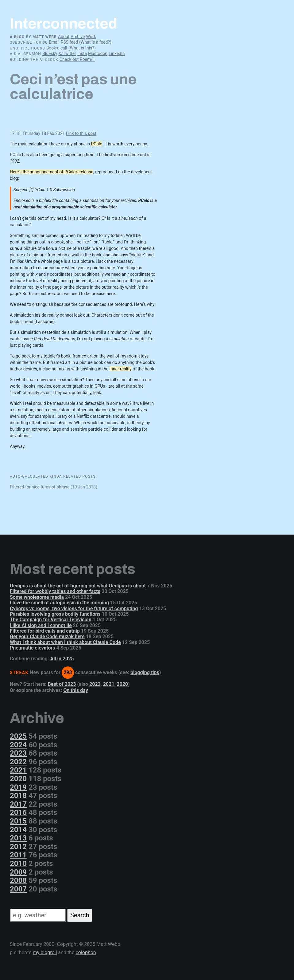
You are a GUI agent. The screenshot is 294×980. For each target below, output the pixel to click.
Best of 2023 (62, 684)
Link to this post (81, 133)
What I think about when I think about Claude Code (65, 642)
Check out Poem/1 (77, 59)
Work (91, 37)
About (64, 37)
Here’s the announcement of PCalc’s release (52, 172)
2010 (18, 863)
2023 (18, 753)
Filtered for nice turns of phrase (40, 487)
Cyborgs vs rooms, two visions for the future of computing (74, 609)
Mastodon (98, 53)
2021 (109, 684)
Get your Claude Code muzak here (47, 636)
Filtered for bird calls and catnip (45, 631)
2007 (18, 889)
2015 (18, 821)
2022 (95, 684)
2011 (18, 855)
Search (80, 915)
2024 (18, 745)
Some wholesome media (37, 597)
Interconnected (64, 24)
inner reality (121, 369)
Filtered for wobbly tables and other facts (55, 591)
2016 (18, 812)
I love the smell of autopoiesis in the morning (59, 603)
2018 (18, 796)
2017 (18, 804)
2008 (18, 880)
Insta (82, 53)
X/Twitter (67, 53)
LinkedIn (117, 53)
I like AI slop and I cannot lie (41, 625)
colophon (86, 952)
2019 (18, 787)
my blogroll (45, 952)
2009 (18, 872)
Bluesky (50, 53)
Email (54, 42)
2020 (122, 684)
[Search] (38, 915)
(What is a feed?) (95, 42)
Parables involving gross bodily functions (55, 614)
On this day (75, 690)
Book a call (57, 48)
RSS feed (69, 42)
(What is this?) (82, 48)
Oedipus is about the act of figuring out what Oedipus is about (78, 586)
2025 (18, 736)
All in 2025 (62, 659)
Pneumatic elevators (33, 648)
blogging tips (145, 672)
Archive (78, 37)
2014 (18, 830)
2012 (18, 847)
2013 (18, 838)
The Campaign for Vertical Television (51, 620)
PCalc (96, 144)
